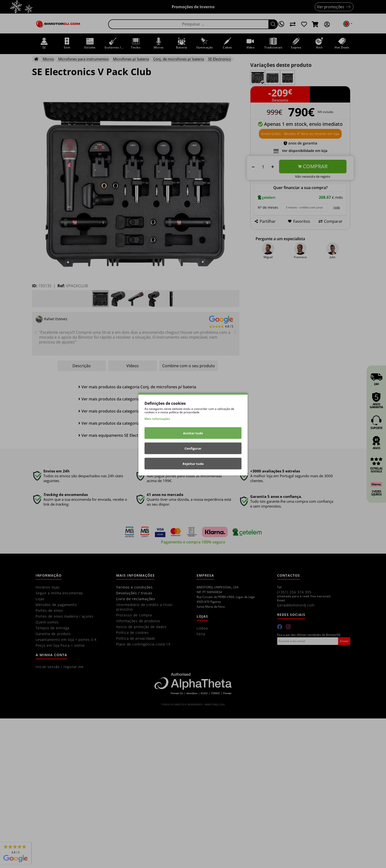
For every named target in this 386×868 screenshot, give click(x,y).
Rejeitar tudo (193, 463)
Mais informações (157, 418)
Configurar (193, 448)
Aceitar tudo (193, 433)
